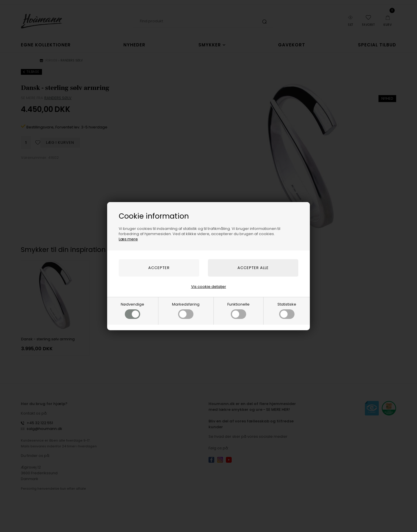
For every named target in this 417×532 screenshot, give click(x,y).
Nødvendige (132, 310)
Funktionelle (238, 310)
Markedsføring (186, 310)
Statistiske (287, 310)
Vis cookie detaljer (209, 287)
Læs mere (128, 239)
